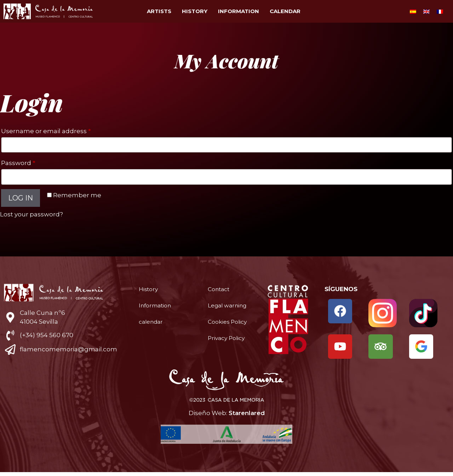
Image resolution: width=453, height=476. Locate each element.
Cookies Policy (220, 333)
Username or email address (60, 130)
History (195, 11)
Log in (21, 198)
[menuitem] (413, 11)
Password (32, 162)
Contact (220, 289)
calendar (285, 11)
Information (239, 11)
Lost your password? (31, 214)
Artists (159, 11)
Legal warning (220, 309)
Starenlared (247, 417)
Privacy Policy (228, 352)
